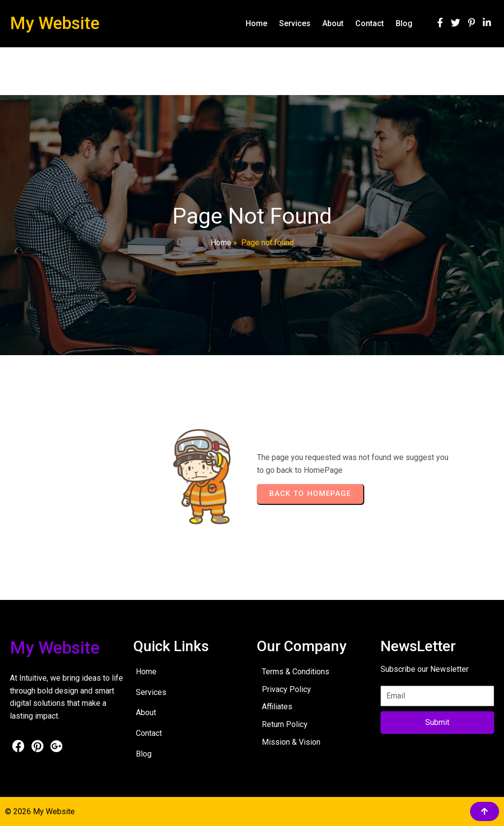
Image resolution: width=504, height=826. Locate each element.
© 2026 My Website (40, 811)
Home (221, 243)
